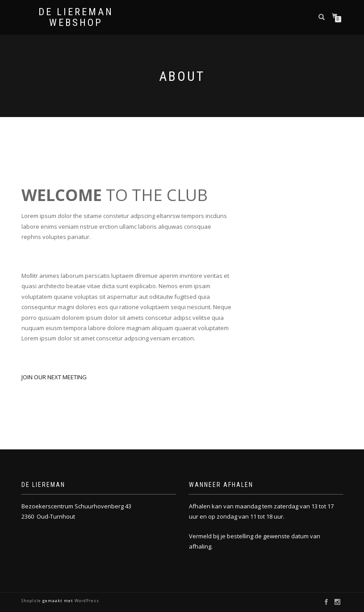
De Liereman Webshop (76, 17)
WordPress (86, 601)
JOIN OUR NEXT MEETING (54, 377)
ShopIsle (32, 601)
